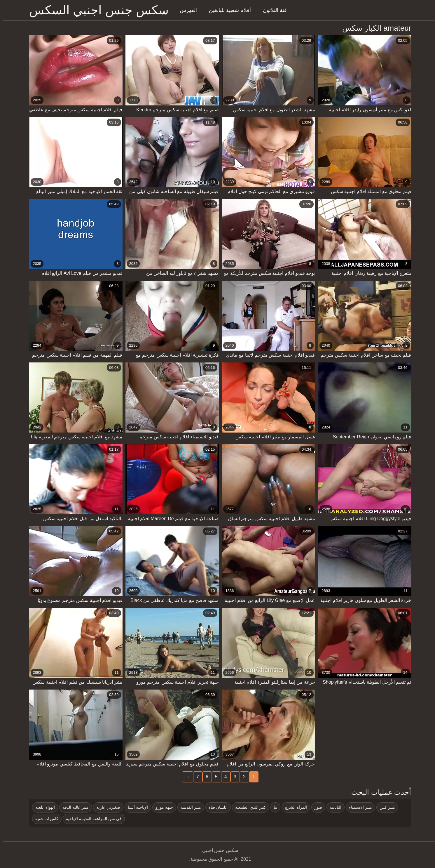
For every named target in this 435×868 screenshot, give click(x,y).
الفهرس (186, 10)
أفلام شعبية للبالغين (227, 10)
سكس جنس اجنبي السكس (96, 10)
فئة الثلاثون (272, 10)
